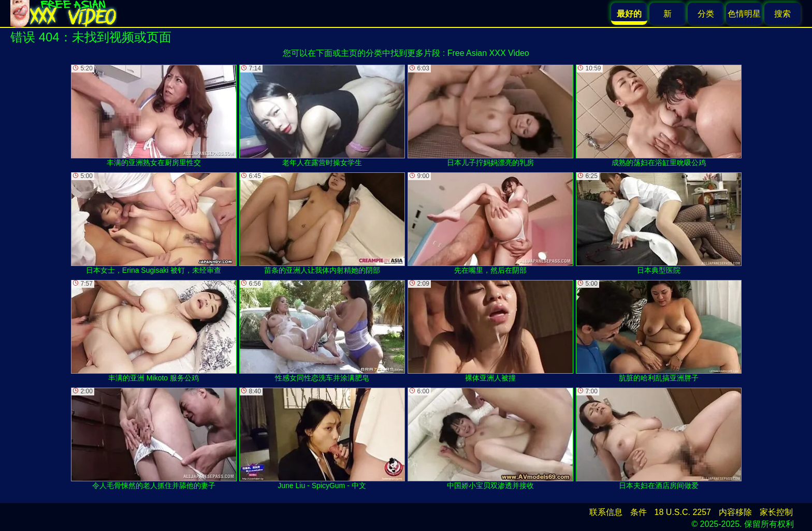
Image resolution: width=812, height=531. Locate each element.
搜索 (782, 14)
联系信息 (606, 512)
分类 (706, 14)
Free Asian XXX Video (488, 53)
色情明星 (744, 14)
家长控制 (776, 512)
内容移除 (735, 512)
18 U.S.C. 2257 (683, 512)
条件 (639, 512)
